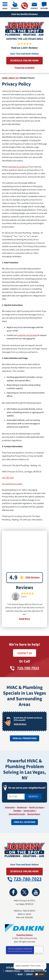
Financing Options (24, 935)
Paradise (17, 811)
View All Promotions (25, 738)
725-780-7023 (24, 6)
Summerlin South (17, 814)
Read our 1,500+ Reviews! (25, 48)
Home (5, 78)
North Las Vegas (36, 807)
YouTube (36, 892)
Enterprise (10, 807)
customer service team (27, 335)
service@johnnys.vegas (12, 484)
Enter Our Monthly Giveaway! (25, 14)
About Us (14, 78)
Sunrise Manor (34, 814)
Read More (24, 619)
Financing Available (24, 68)
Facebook (13, 892)
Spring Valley (29, 811)
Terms (41, 953)
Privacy (37, 953)
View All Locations (25, 822)
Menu (5, 9)
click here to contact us (18, 167)
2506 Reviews (32, 577)
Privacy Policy (17, 951)
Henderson (22, 807)
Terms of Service (26, 951)
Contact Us (25, 653)
